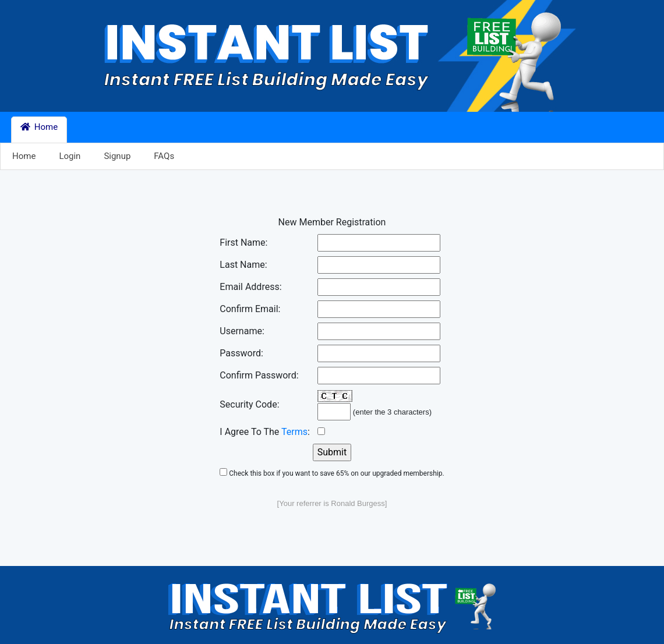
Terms (294, 432)
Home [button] (39, 127)
